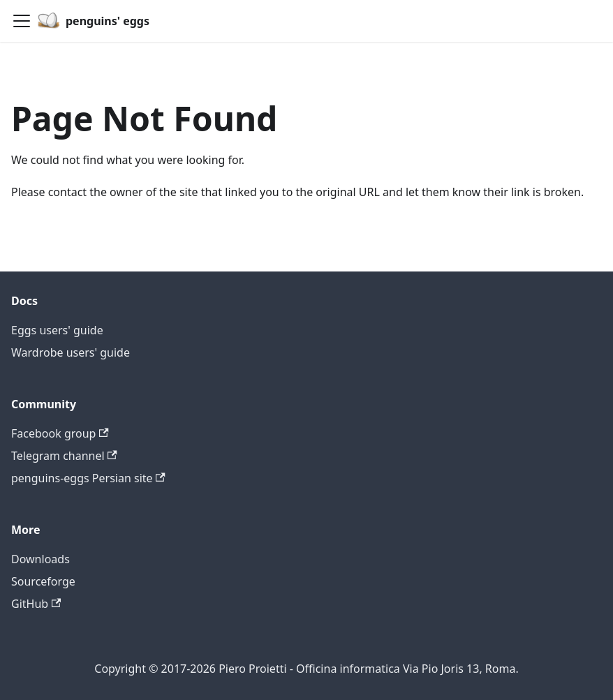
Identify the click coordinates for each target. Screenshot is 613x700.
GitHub (36, 604)
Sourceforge (43, 581)
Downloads (40, 559)
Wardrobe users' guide (71, 352)
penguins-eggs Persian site (88, 478)
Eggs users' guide (57, 330)
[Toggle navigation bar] (22, 21)
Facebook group (60, 433)
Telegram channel (64, 456)
